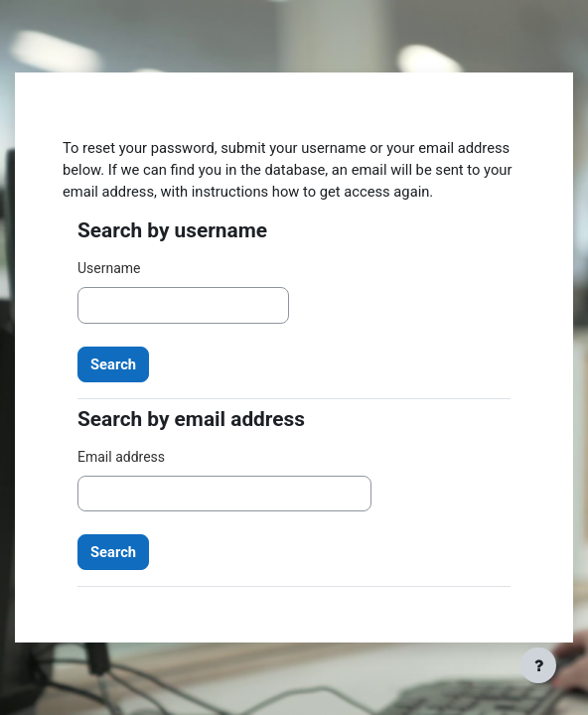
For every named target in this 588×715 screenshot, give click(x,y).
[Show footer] (538, 665)
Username (109, 268)
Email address (121, 457)
